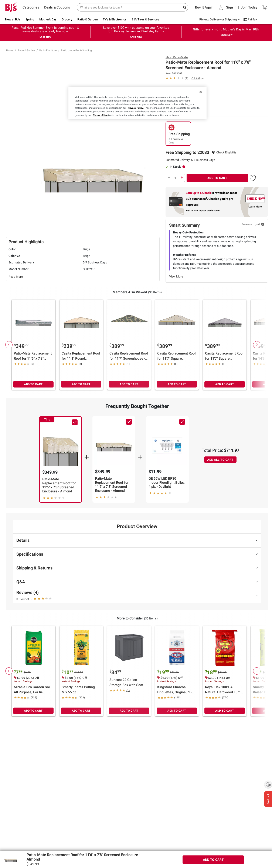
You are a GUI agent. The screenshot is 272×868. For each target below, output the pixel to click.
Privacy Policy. (136, 108)
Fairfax (252, 19)
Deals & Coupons (57, 7)
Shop (177, 57)
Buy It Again (204, 7)
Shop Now (45, 37)
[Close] (201, 92)
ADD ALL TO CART (220, 460)
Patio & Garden (88, 19)
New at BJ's (13, 19)
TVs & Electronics (115, 19)
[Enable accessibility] (268, 784)
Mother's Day (48, 19)
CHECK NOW (256, 199)
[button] (226, 152)
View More (176, 276)
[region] (137, 103)
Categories (31, 7)
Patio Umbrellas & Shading (76, 50)
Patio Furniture (48, 50)
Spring (30, 19)
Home (10, 50)
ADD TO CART (217, 178)
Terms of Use (100, 115)
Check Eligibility (226, 152)
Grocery (67, 19)
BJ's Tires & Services (145, 19)
